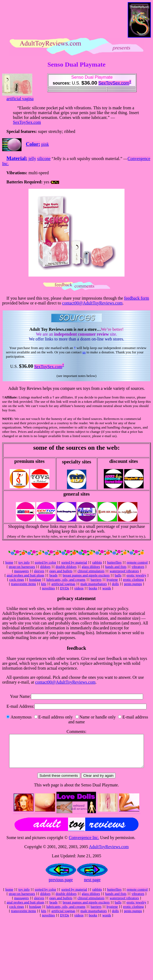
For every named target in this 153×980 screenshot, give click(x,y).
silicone (44, 159)
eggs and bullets (61, 571)
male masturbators (94, 584)
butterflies (114, 562)
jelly (32, 159)
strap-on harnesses (22, 567)
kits (44, 584)
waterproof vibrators (124, 571)
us (84, 352)
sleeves (39, 571)
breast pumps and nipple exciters (86, 575)
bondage (35, 580)
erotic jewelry (137, 575)
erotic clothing (133, 580)
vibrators (138, 567)
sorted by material (74, 562)
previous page (61, 886)
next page (92, 886)
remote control (137, 562)
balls (118, 575)
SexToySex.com (114, 83)
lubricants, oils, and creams (66, 580)
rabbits (97, 562)
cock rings (17, 580)
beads (54, 575)
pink (45, 144)
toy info (24, 562)
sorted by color (45, 562)
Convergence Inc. (84, 844)
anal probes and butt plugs (26, 575)
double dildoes (66, 567)
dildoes (45, 567)
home (9, 562)
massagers (21, 571)
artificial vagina (20, 99)
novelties (48, 588)
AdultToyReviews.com (109, 853)
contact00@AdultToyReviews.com (92, 303)
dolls (115, 584)
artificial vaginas (63, 584)
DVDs (65, 588)
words (107, 588)
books (93, 588)
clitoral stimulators (91, 571)
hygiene (112, 580)
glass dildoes (91, 567)
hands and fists (116, 567)
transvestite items (24, 584)
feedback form (137, 298)
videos (79, 588)
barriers (96, 580)
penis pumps (133, 584)
